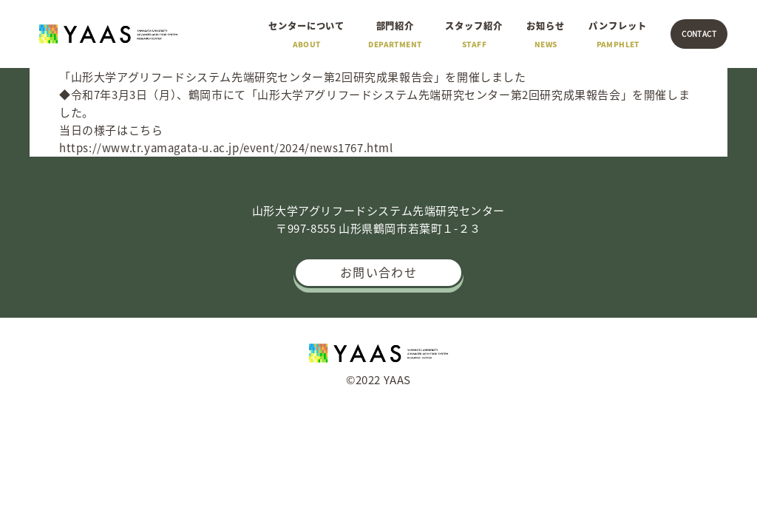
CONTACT (699, 34)
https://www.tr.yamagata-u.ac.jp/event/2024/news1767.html (226, 147)
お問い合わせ (378, 272)
